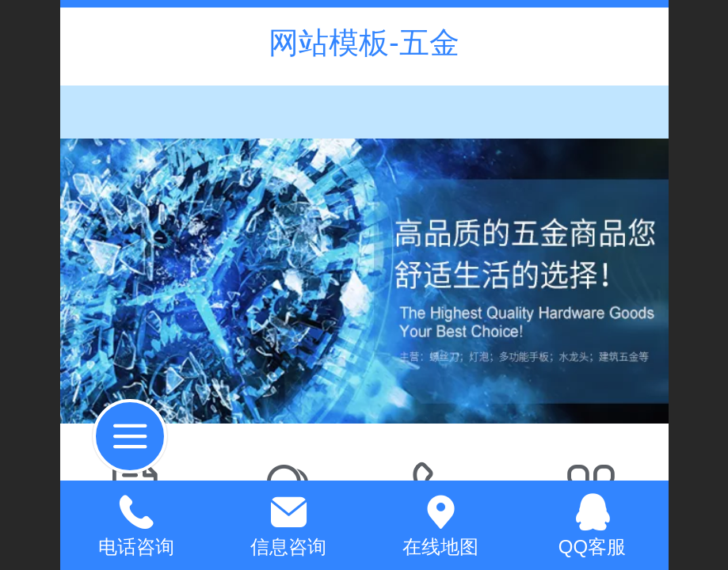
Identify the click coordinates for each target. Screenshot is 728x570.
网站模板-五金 (364, 42)
